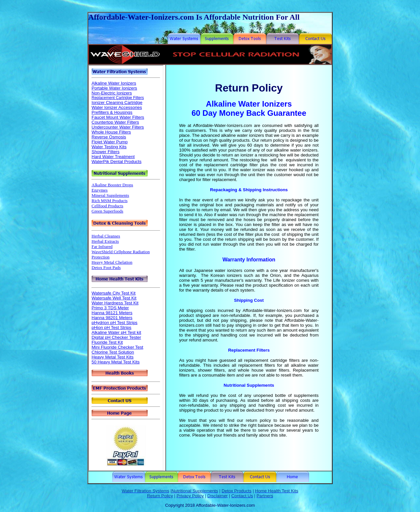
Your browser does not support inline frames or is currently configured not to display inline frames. (126, 268)
